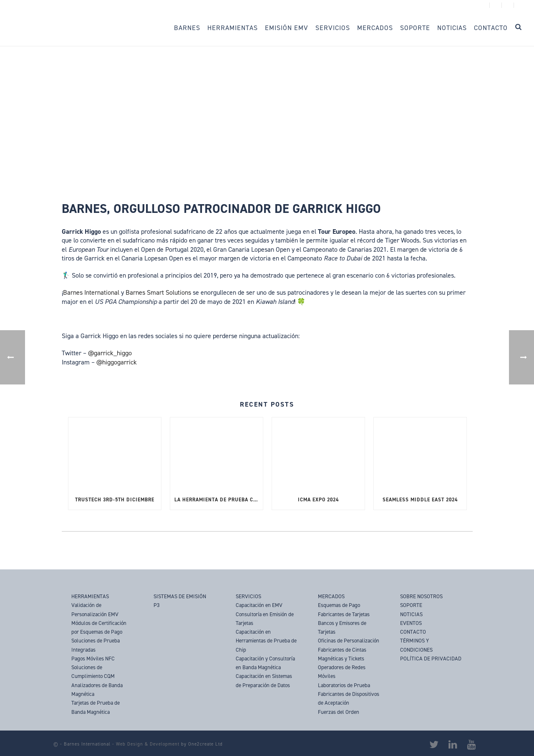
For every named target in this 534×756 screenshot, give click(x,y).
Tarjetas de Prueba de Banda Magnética (96, 707)
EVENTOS (411, 623)
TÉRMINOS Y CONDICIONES (416, 645)
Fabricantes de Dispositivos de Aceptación (349, 698)
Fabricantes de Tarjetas (344, 614)
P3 (157, 605)
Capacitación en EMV (259, 605)
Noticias (452, 28)
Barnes (187, 28)
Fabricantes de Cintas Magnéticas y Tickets (342, 654)
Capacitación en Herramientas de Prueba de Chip (266, 641)
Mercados (375, 28)
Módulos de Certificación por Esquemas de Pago (99, 627)
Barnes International (91, 292)
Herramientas (233, 28)
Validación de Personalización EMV (95, 609)
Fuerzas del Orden (339, 712)
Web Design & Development (148, 744)
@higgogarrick (117, 362)
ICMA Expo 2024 (318, 500)
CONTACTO (413, 632)
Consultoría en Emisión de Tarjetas (265, 619)
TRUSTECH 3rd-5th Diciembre (115, 500)
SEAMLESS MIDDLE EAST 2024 (420, 500)
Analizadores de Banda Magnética (97, 690)
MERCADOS (331, 596)
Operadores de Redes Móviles (342, 672)
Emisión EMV (287, 28)
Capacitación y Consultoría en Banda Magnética (265, 663)
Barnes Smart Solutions (158, 292)
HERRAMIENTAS (90, 596)
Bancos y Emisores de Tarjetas (342, 627)
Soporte (415, 28)
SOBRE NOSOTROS (421, 596)
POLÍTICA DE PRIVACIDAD (431, 659)
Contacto (491, 28)
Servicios (333, 28)
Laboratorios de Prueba (344, 685)
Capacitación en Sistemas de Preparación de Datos (264, 680)
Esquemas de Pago (339, 605)
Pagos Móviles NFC (93, 659)
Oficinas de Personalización (349, 641)
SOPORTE (411, 605)
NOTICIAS (411, 614)
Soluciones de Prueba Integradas (96, 645)
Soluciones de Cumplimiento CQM (93, 672)
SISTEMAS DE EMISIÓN (180, 596)
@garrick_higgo (110, 353)
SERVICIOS (248, 596)
